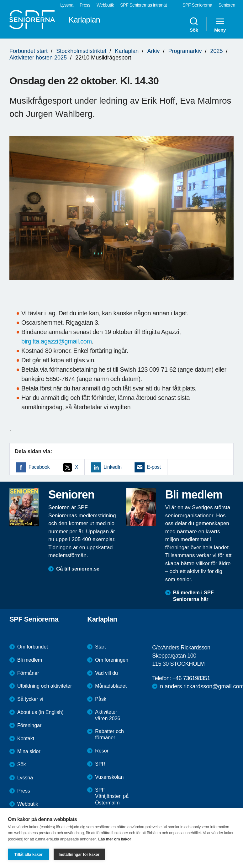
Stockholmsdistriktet (81, 51)
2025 (217, 51)
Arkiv (153, 51)
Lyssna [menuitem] (67, 5)
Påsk (101, 699)
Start (100, 647)
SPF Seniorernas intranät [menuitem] (143, 5)
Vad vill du (106, 673)
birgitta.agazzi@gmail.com (57, 341)
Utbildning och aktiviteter (45, 686)
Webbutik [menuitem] (105, 5)
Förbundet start (29, 51)
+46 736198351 (191, 678)
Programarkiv (185, 51)
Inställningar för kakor (79, 855)
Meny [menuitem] (220, 24)
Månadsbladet (111, 686)
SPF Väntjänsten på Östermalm (112, 796)
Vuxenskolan (109, 777)
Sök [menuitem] (194, 24)
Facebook (39, 467)
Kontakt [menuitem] (26, 739)
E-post (154, 467)
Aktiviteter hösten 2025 (38, 58)
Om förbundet (33, 647)
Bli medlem (30, 660)
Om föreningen (112, 660)
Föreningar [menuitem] (29, 725)
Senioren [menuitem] (227, 5)
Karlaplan (127, 51)
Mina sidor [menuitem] (29, 751)
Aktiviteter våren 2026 (108, 715)
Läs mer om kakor (115, 839)
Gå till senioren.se (78, 569)
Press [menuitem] (85, 5)
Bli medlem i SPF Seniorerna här (193, 596)
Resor (102, 751)
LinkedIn (112, 467)
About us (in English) (40, 712)
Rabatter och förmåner (109, 735)
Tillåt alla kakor (29, 855)
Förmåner (28, 673)
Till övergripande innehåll (0, 0)
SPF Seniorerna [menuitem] (197, 5)
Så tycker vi (30, 699)
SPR (100, 764)
